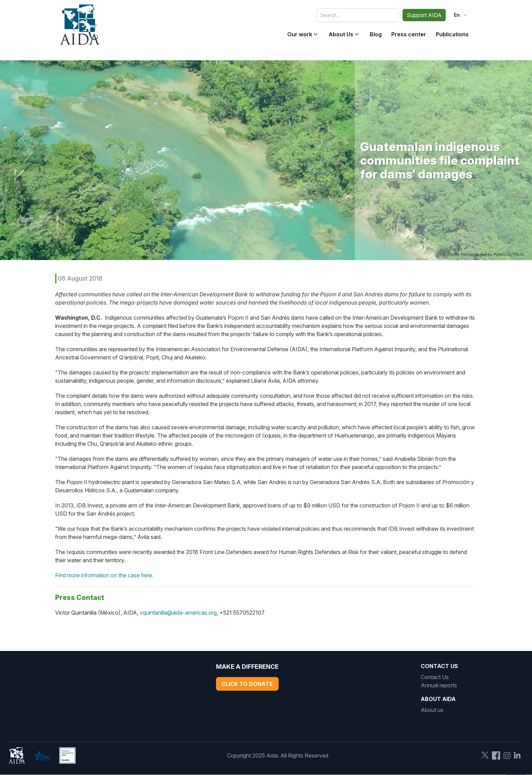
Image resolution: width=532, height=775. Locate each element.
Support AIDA (424, 15)
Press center (409, 34)
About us (432, 710)
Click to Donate (247, 684)
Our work (300, 34)
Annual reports (439, 685)
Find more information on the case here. (104, 575)
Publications (452, 34)
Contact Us (435, 677)
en (461, 15)
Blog (376, 34)
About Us (341, 34)
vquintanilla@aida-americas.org (178, 613)
